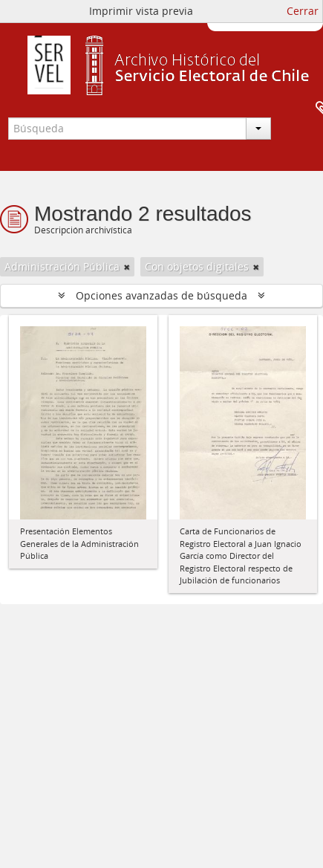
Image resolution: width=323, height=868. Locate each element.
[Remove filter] (127, 267)
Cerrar (303, 11)
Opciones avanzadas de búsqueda (161, 295)
